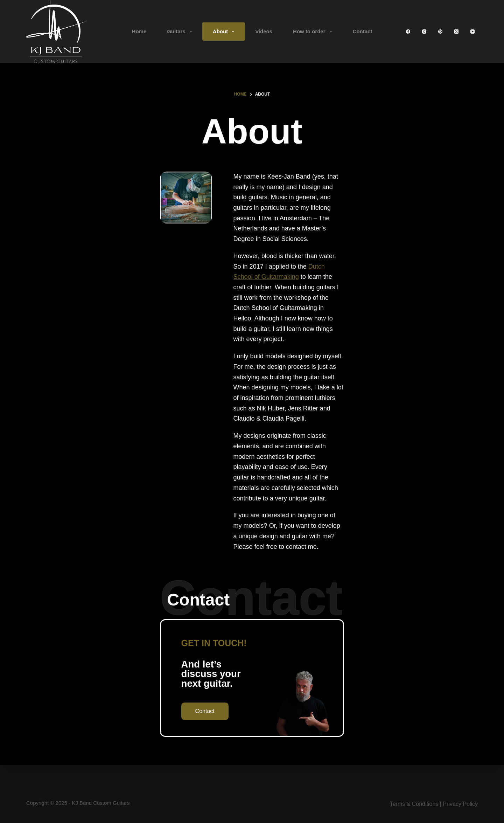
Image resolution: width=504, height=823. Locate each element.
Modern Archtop (320, 702)
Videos (264, 31)
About (225, 32)
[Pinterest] (440, 32)
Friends (213, 711)
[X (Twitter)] (456, 32)
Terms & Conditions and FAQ (239, 729)
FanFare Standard (323, 683)
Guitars (181, 32)
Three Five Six (319, 711)
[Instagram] (424, 32)
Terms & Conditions (414, 804)
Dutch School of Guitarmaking (418, 216)
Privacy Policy (460, 804)
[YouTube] (472, 32)
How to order (314, 32)
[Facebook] (408, 32)
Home (139, 31)
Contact (363, 31)
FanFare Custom (322, 692)
